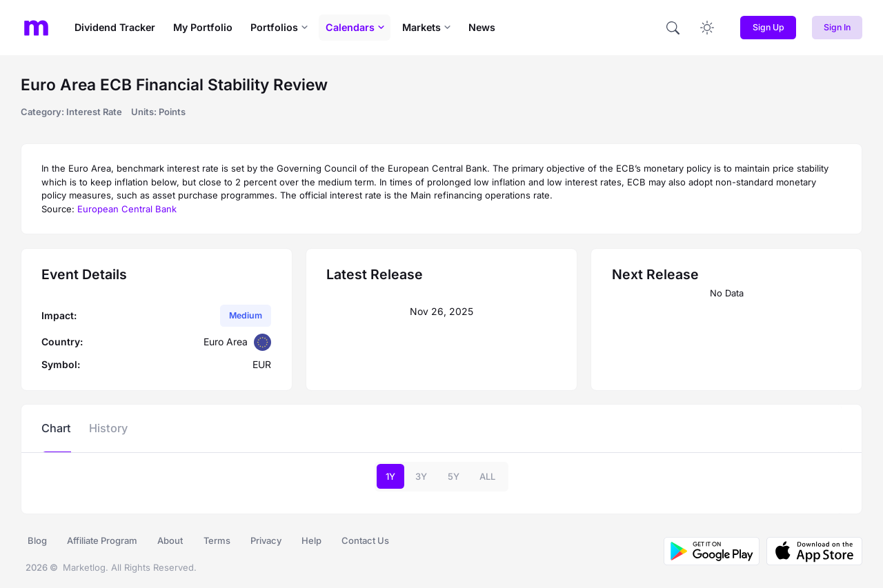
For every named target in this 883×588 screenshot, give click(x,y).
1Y (390, 476)
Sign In (837, 27)
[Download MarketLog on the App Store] (811, 551)
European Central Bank (127, 209)
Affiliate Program (102, 540)
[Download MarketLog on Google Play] (712, 551)
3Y (421, 476)
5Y (454, 476)
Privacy (266, 540)
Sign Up (768, 27)
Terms (217, 540)
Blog (37, 540)
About (170, 540)
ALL (487, 476)
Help (311, 540)
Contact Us (365, 540)
